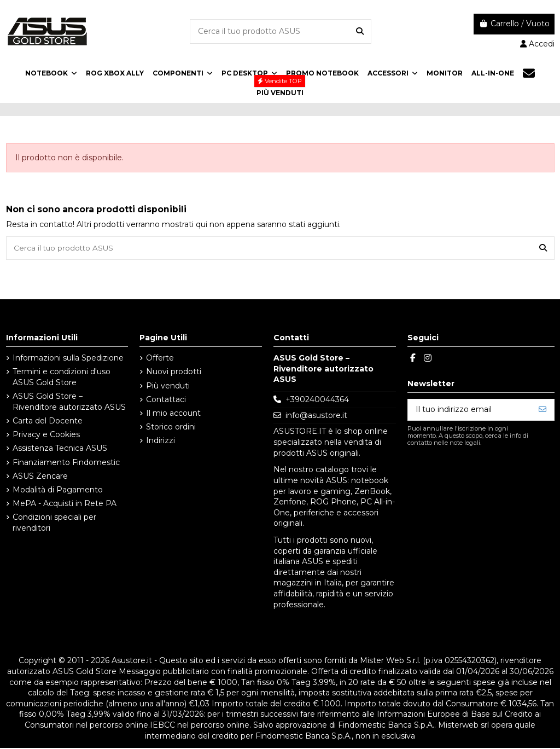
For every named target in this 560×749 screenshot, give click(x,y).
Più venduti (168, 386)
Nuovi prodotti (174, 373)
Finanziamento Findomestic (66, 463)
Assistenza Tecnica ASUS (60, 449)
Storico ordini (171, 428)
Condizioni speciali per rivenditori (54, 524)
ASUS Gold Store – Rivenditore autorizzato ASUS (69, 403)
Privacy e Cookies (46, 436)
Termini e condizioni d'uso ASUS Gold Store (62, 378)
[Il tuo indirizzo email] (470, 410)
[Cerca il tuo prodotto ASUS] (360, 31)
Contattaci (166, 400)
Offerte (160, 359)
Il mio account (173, 414)
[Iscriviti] (542, 410)
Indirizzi (161, 442)
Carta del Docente (48, 422)
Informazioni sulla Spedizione (68, 359)
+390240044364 (317, 400)
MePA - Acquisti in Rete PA (65, 504)
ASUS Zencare (40, 477)
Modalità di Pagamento (58, 491)
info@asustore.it (316, 416)
